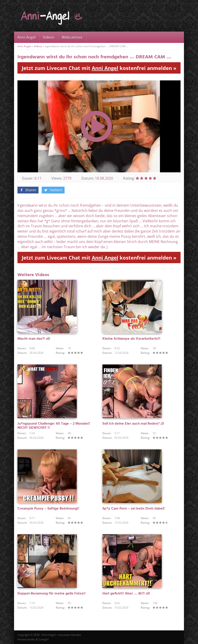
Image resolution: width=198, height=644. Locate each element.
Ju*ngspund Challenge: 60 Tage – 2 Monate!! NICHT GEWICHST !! (54, 426)
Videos (49, 37)
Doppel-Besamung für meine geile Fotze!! (52, 594)
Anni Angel (27, 37)
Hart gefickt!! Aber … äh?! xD (126, 594)
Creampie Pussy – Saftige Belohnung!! (48, 509)
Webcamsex (72, 37)
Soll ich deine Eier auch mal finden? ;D (133, 424)
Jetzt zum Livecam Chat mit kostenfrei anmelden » (99, 68)
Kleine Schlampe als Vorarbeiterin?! (131, 339)
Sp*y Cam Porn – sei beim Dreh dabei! (134, 509)
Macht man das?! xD (34, 339)
